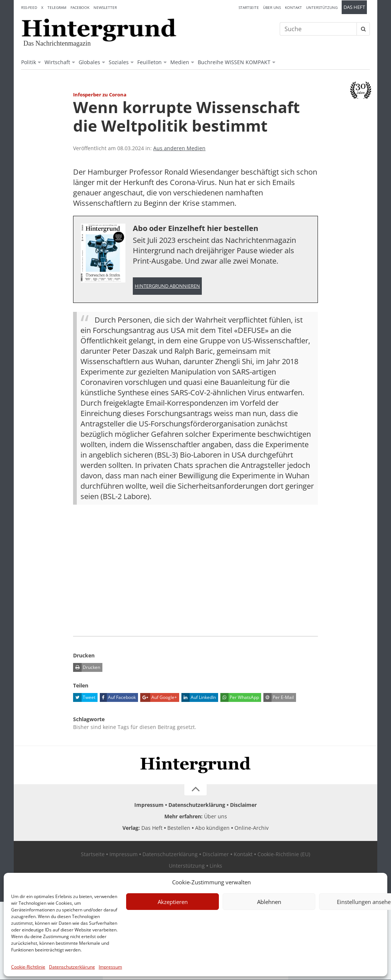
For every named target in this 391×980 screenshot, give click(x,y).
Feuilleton (149, 62)
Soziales (119, 62)
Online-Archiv (252, 828)
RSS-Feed (29, 7)
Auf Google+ (159, 698)
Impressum (110, 967)
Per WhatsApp (240, 698)
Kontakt (293, 7)
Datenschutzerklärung (72, 967)
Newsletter (105, 7)
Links (216, 866)
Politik (29, 62)
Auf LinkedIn (199, 698)
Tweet (84, 698)
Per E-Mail (279, 698)
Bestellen (179, 828)
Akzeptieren (173, 902)
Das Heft (354, 7)
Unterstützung (322, 7)
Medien (180, 62)
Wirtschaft (57, 62)
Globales (89, 62)
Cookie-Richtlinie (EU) (284, 854)
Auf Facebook (118, 698)
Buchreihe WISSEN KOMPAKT (234, 62)
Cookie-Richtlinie (28, 967)
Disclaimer (243, 805)
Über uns (272, 7)
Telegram (57, 7)
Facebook (80, 7)
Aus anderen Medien (179, 148)
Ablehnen (269, 902)
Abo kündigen (212, 828)
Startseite (249, 7)
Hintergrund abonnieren (167, 286)
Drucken (87, 668)
